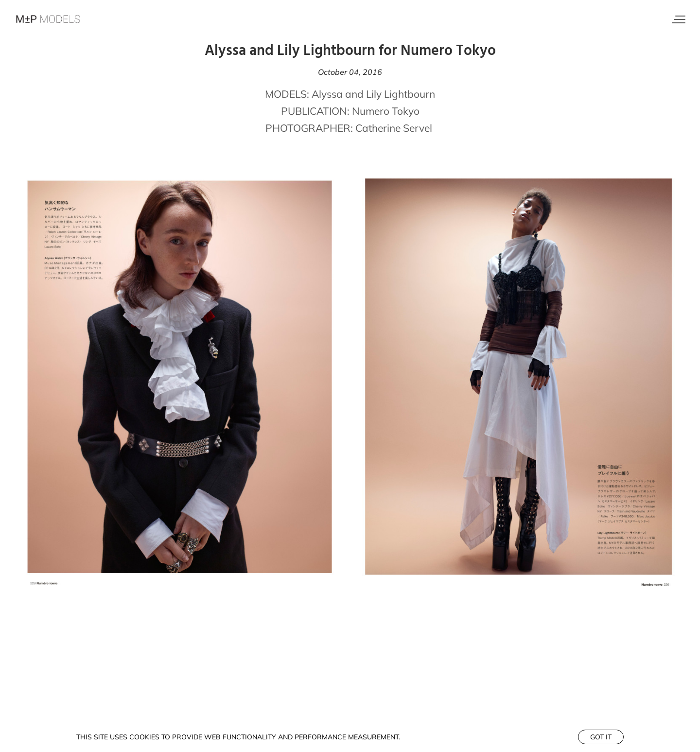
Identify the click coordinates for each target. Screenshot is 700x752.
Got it (601, 737)
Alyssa (327, 94)
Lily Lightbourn (401, 94)
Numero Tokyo (386, 111)
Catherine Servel (395, 128)
